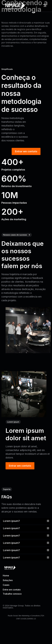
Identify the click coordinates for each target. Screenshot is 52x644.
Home (6, 576)
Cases (6, 585)
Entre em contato (12, 590)
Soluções (8, 580)
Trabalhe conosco (12, 594)
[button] (26, 521)
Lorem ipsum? (11, 521)
